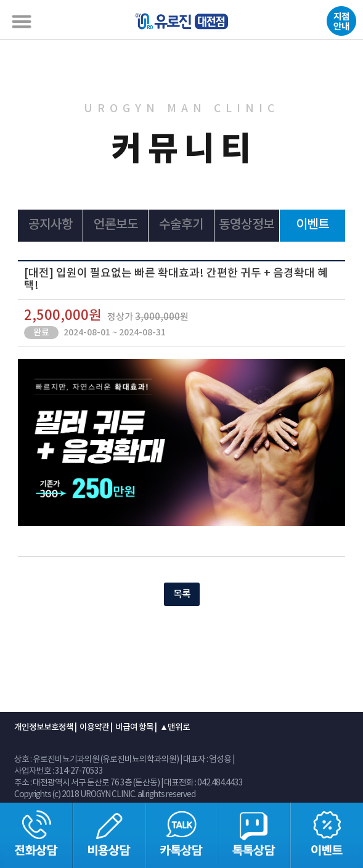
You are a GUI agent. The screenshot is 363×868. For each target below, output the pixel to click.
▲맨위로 (174, 727)
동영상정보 (247, 225)
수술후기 (181, 225)
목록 (182, 594)
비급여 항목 (134, 727)
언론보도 (116, 225)
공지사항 (51, 225)
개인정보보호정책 (44, 727)
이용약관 (94, 727)
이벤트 (312, 225)
